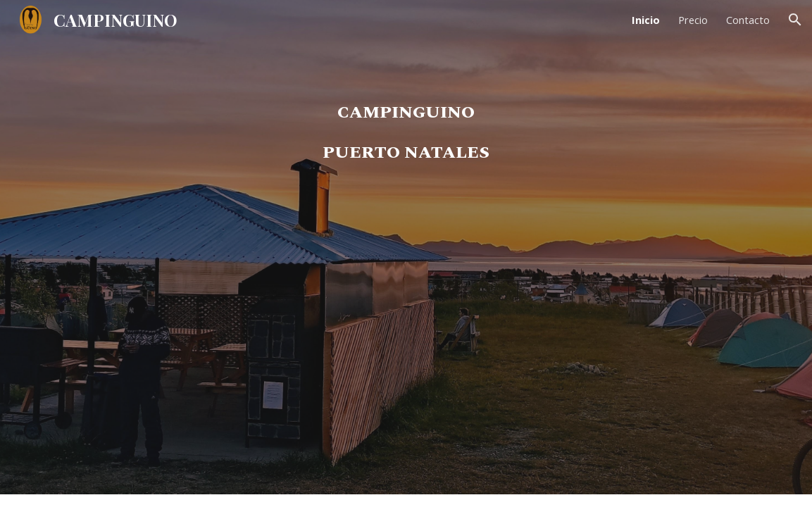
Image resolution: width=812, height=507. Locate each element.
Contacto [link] (748, 20)
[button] (795, 20)
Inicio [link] (646, 20)
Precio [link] (693, 20)
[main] (406, 267)
